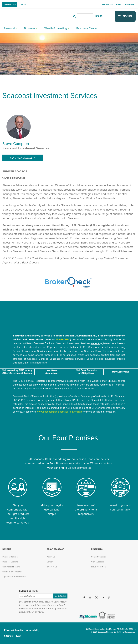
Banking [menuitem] (7, 549)
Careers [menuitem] (50, 562)
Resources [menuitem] (97, 549)
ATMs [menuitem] (118, 4)
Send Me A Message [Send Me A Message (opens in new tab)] (22, 158)
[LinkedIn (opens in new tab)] (103, 598)
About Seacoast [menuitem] (55, 549)
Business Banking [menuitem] (10, 562)
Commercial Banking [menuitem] (11, 567)
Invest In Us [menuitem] (52, 567)
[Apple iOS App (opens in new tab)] (88, 607)
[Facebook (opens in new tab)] (84, 598)
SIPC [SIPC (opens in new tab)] (67, 340)
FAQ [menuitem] (18, 636)
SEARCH (100, 16)
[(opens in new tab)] (69, 289)
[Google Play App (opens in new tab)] (105, 607)
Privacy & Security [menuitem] (14, 630)
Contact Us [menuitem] (10, 4)
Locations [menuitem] (107, 4)
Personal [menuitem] (8, 27)
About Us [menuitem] (129, 4)
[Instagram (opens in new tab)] (90, 598)
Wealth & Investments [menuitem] (12, 572)
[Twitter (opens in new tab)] (97, 598)
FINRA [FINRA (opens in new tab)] (60, 340)
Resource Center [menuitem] (74, 27)
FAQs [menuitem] (23, 4)
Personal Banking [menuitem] (10, 557)
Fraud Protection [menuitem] (98, 567)
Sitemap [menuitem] (8, 636)
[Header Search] (85, 16)
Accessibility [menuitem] (33, 630)
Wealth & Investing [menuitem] (48, 27)
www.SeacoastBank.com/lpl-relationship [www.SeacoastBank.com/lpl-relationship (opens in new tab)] (59, 412)
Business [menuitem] (25, 27)
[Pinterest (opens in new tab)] (109, 598)
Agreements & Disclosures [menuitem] (14, 577)
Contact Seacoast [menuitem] (99, 557)
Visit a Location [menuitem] (98, 562)
